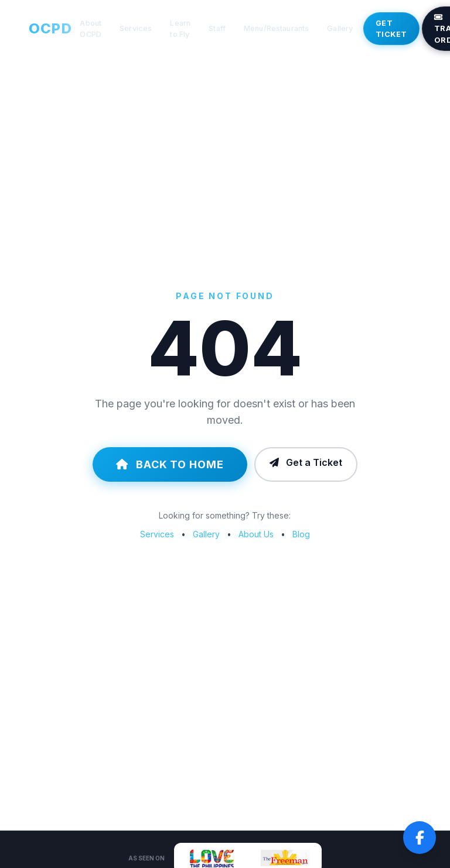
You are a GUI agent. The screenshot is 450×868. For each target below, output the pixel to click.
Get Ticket (391, 29)
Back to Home (170, 464)
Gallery (340, 28)
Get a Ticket (306, 462)
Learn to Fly (180, 29)
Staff (217, 28)
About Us (256, 534)
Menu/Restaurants (276, 28)
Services (136, 28)
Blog (301, 534)
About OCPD (91, 29)
